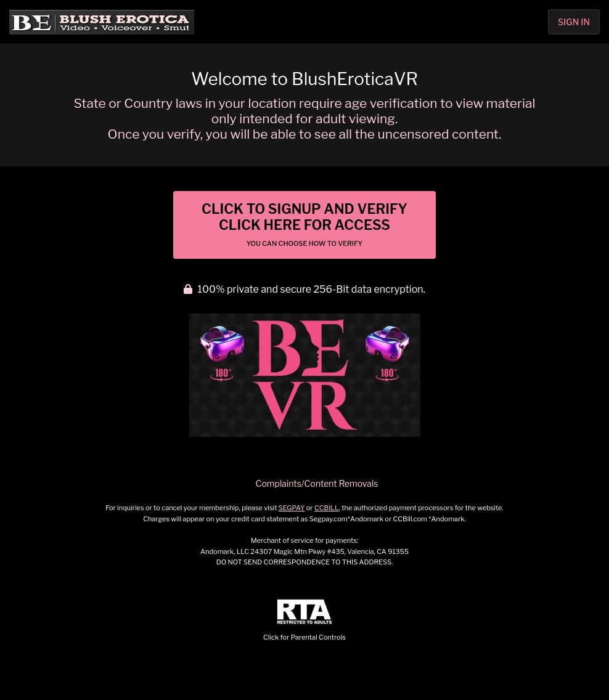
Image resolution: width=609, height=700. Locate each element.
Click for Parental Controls (304, 620)
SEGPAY (292, 508)
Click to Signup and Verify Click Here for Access (304, 224)
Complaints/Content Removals (317, 483)
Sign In (574, 22)
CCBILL (327, 508)
